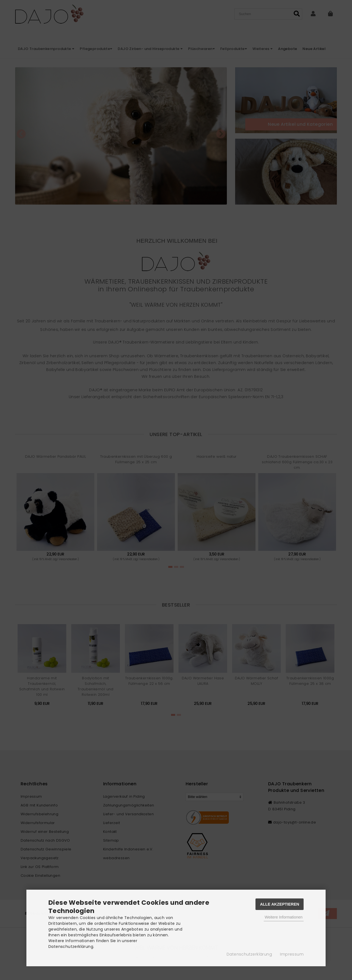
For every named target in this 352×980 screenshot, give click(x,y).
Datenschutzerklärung (249, 954)
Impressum (292, 954)
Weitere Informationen (284, 917)
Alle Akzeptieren (280, 904)
